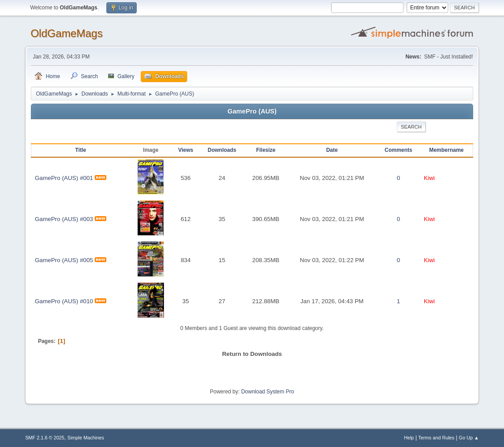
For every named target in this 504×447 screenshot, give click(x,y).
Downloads (222, 150)
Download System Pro (268, 392)
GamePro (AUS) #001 (64, 178)
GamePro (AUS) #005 (64, 260)
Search (411, 127)
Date (332, 150)
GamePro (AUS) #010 (64, 301)
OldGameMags (66, 33)
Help (409, 438)
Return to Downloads (252, 354)
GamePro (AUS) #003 (64, 219)
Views (186, 150)
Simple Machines (86, 438)
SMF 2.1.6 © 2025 (45, 438)
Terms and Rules (436, 438)
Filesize (266, 150)
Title (80, 150)
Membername (446, 150)
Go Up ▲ (469, 438)
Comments (399, 150)
